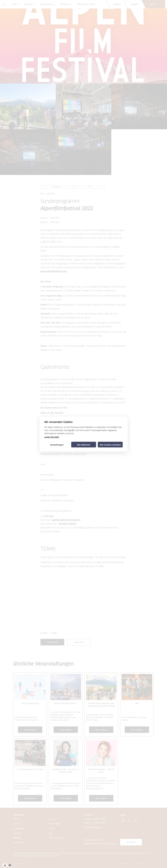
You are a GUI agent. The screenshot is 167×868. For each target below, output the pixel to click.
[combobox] (5, 865)
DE (5, 865)
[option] (10, 865)
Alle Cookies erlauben (110, 445)
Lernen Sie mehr (52, 437)
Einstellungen (57, 445)
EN (10, 865)
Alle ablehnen (84, 445)
